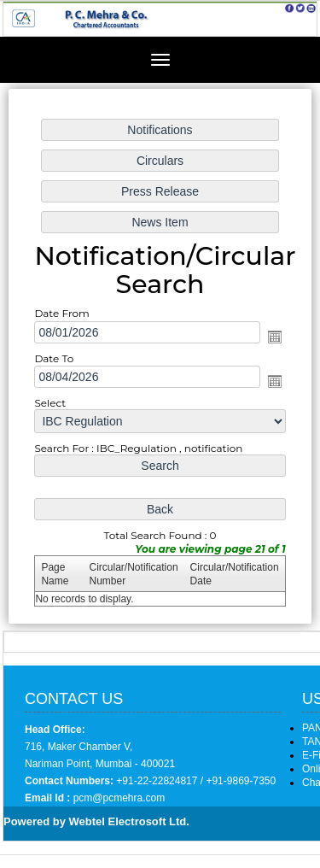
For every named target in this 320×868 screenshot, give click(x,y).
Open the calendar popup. (275, 337)
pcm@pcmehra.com (117, 798)
